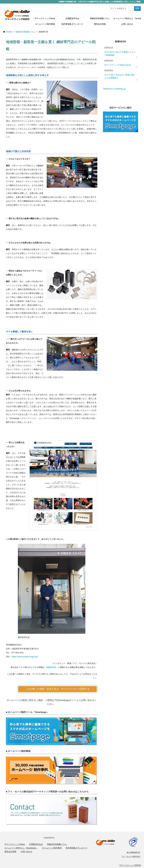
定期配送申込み (72, 18)
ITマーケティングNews (45, 18)
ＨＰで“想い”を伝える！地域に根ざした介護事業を (120, 76)
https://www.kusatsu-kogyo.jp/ (25, 657)
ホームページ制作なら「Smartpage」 (127, 18)
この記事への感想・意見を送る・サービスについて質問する (57, 689)
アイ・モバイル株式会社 (131, 856)
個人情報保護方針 (133, 852)
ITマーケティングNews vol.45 (117, 65)
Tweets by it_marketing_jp (114, 89)
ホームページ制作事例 (45, 24)
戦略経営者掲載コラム (100, 18)
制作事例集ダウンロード (72, 24)
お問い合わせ (127, 24)
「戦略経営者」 (51, 667)
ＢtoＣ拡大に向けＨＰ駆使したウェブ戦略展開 (120, 54)
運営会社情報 (100, 24)
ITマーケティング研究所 (130, 865)
